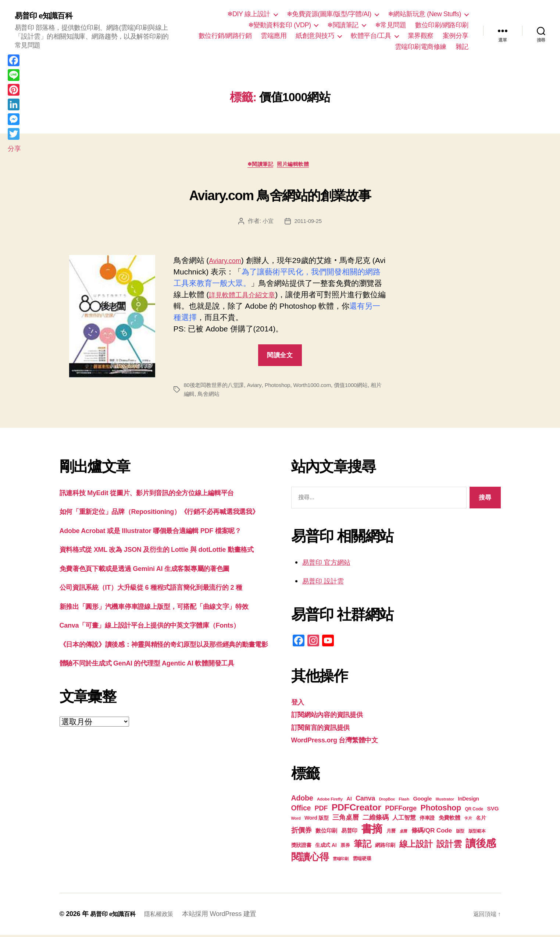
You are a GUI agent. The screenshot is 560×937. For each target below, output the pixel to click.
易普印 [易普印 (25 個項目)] (349, 833)
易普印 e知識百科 (48, 15)
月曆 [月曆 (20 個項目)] (391, 833)
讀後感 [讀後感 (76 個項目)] (481, 845)
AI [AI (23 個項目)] (349, 801)
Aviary (258, 387)
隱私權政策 (166, 916)
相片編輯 (195, 396)
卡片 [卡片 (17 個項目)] (468, 820)
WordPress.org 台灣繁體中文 (342, 742)
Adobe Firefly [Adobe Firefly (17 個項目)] (330, 801)
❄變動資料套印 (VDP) (280, 25)
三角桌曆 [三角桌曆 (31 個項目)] (345, 820)
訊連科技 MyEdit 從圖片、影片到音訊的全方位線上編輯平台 (162, 495)
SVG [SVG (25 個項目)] (493, 811)
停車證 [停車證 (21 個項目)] (427, 820)
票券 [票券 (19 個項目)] (345, 848)
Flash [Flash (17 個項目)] (404, 801)
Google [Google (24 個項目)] (423, 801)
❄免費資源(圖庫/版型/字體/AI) (329, 14)
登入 (299, 704)
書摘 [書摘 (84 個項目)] (372, 831)
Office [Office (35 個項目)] (301, 810)
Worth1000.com (320, 387)
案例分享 (456, 36)
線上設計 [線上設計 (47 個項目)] (416, 846)
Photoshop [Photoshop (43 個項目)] (441, 810)
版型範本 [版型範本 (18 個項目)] (477, 833)
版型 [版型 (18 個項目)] (460, 833)
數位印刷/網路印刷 (442, 25)
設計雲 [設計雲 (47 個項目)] (449, 846)
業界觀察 (421, 36)
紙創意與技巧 (315, 36)
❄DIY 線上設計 (249, 14)
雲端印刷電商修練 (421, 47)
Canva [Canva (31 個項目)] (365, 801)
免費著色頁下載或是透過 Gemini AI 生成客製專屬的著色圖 (159, 605)
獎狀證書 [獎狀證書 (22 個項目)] (301, 847)
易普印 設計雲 (327, 583)
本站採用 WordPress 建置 (229, 916)
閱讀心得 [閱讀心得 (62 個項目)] (310, 859)
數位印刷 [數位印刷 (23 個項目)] (326, 833)
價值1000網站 (361, 387)
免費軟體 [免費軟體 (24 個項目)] (450, 820)
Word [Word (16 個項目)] (296, 820)
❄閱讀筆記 (343, 25)
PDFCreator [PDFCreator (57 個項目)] (356, 810)
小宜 (267, 223)
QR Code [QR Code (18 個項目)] (474, 811)
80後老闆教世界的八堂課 (216, 387)
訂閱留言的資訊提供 (326, 729)
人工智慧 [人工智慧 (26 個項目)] (404, 820)
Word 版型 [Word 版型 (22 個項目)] (317, 820)
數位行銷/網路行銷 (225, 36)
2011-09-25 (308, 223)
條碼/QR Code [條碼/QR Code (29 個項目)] (432, 833)
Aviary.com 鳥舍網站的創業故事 (280, 195)
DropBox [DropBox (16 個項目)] (387, 801)
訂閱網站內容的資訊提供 (333, 716)
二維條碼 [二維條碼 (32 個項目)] (376, 819)
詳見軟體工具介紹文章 (263, 297)
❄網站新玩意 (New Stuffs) (425, 14)
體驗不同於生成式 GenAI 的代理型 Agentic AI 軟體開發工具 (162, 746)
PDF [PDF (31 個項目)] (321, 810)
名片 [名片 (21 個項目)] (481, 820)
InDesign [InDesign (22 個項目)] (468, 801)
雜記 (462, 47)
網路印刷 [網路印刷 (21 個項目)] (385, 847)
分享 (14, 149)
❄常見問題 (391, 25)
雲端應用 (274, 36)
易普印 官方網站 (330, 564)
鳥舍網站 (222, 396)
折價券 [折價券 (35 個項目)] (302, 832)
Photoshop (283, 387)
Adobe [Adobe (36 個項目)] (302, 800)
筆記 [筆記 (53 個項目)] (362, 846)
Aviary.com (228, 262)
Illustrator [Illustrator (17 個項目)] (445, 801)
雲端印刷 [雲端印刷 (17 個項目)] (341, 861)
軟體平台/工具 (371, 36)
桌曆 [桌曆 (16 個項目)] (404, 833)
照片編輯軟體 (298, 166)
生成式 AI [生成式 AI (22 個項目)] (326, 847)
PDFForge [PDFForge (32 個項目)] (401, 810)
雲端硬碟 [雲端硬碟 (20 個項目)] (362, 861)
